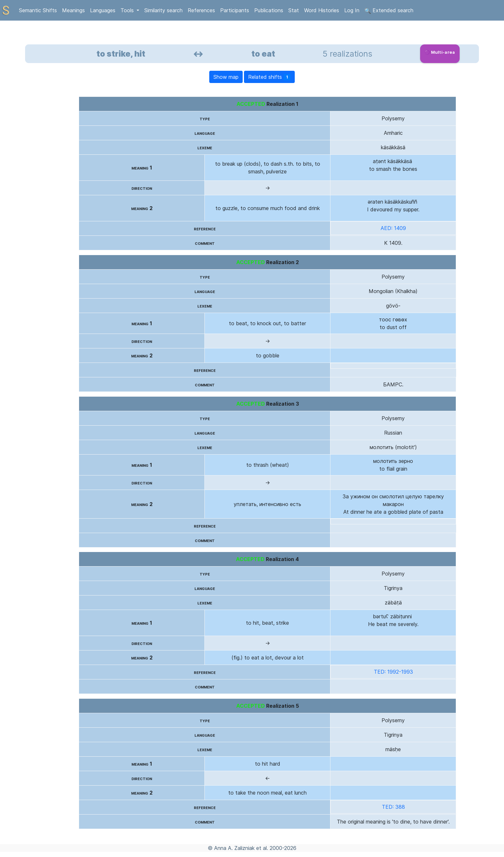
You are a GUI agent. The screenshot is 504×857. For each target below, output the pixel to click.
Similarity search (163, 10)
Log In (352, 10)
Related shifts (269, 77)
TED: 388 (393, 807)
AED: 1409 (393, 228)
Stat (294, 10)
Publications (269, 10)
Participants (235, 10)
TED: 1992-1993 (393, 672)
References (201, 10)
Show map (226, 77)
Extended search (389, 11)
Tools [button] (128, 10)
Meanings (73, 10)
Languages (103, 10)
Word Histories (322, 10)
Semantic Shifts (38, 10)
